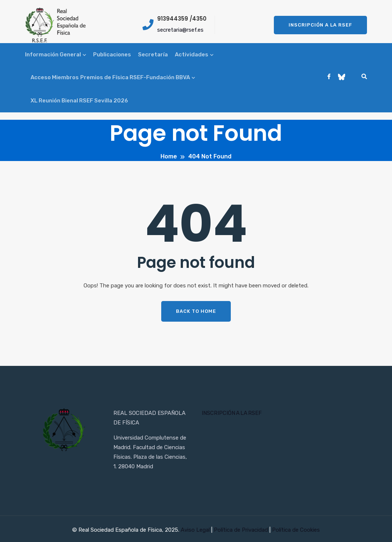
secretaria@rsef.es (180, 30)
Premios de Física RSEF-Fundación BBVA (135, 77)
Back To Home (196, 311)
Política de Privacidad (242, 530)
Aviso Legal (196, 530)
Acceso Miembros (55, 77)
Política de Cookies (296, 530)
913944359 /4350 (182, 19)
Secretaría (153, 55)
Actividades (192, 55)
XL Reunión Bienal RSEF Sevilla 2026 (79, 101)
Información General (53, 55)
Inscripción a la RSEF (320, 25)
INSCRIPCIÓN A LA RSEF (232, 413)
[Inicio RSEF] (64, 430)
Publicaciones (112, 55)
